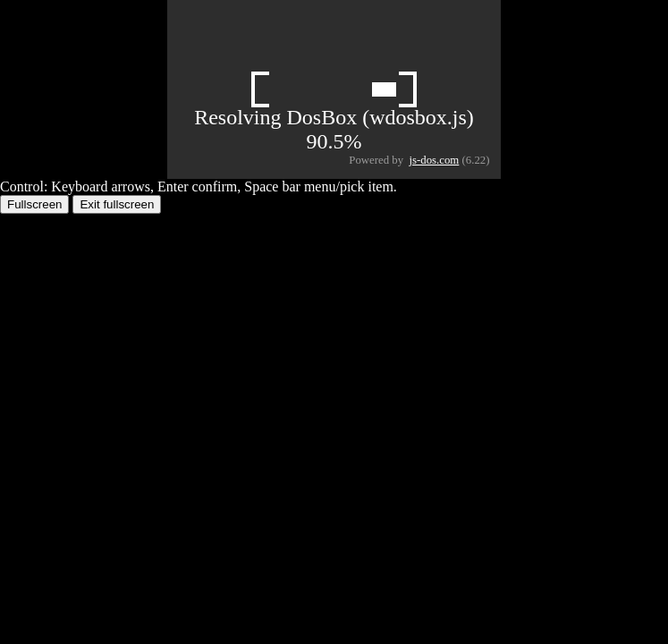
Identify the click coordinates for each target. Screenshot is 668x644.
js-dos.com (435, 160)
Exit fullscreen (117, 204)
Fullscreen (34, 204)
